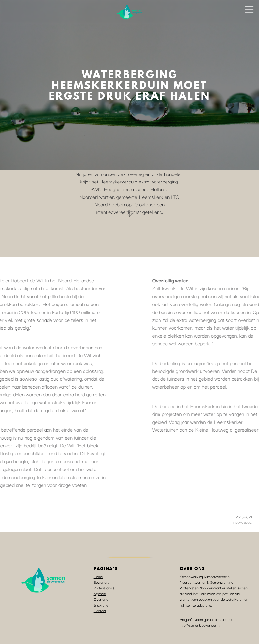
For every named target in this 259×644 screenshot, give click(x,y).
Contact (100, 610)
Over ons (101, 599)
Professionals (104, 588)
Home (98, 576)
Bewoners (101, 582)
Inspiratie (101, 605)
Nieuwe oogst (242, 522)
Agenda (100, 593)
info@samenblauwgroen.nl (200, 625)
